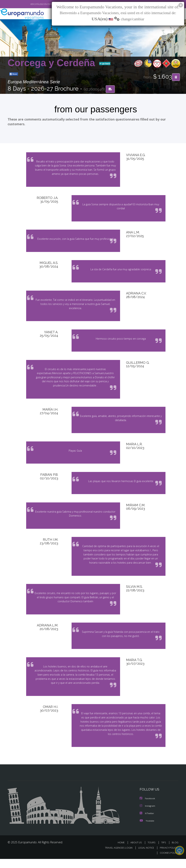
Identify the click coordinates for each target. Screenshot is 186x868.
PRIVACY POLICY (168, 857)
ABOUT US (137, 852)
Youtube (147, 830)
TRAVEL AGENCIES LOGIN (116, 857)
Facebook (147, 808)
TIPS (164, 852)
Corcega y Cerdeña (53, 63)
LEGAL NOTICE (144, 857)
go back (105, 64)
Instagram (148, 815)
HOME (123, 852)
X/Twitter (147, 823)
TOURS (152, 852)
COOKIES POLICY (168, 862)
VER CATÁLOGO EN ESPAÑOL (35, 4)
